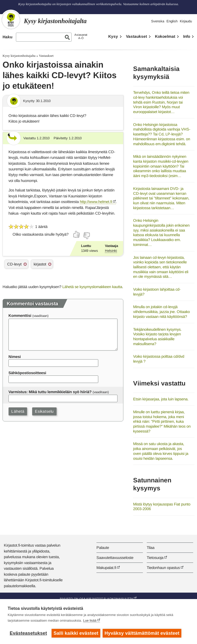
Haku (7, 37)
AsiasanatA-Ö (81, 36)
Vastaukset (136, 36)
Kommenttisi (20, 315)
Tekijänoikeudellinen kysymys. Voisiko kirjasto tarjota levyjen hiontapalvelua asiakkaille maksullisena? (157, 337)
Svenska (158, 21)
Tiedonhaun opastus (163, 568)
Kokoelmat (165, 36)
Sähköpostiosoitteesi (27, 373)
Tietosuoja (155, 558)
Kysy (113, 36)
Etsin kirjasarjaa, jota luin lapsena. (161, 399)
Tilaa (151, 548)
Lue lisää (90, 621)
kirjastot (40, 264)
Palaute (103, 548)
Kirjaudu (186, 21)
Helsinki (111, 251)
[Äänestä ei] (86, 236)
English (172, 21)
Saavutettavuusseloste (115, 558)
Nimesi (15, 357)
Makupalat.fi (106, 568)
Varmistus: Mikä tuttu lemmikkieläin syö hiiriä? (50, 392)
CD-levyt (14, 264)
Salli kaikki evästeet (76, 633)
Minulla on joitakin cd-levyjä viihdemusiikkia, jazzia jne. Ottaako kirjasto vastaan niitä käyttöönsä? (161, 311)
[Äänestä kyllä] (77, 234)
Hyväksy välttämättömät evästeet (142, 633)
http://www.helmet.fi (96, 202)
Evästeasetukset (28, 633)
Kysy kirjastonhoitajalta (19, 56)
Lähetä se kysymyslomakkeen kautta (92, 287)
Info (187, 36)
